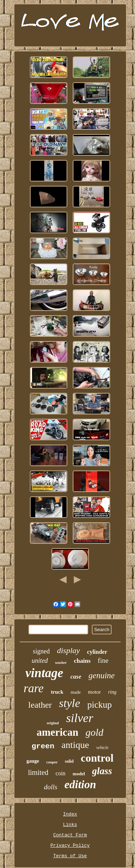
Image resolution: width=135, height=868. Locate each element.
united (40, 661)
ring (112, 692)
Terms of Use (70, 856)
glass (102, 771)
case (76, 677)
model (79, 774)
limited (38, 772)
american (58, 732)
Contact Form (70, 835)
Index (70, 814)
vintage (44, 673)
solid (69, 761)
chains (82, 661)
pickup (99, 705)
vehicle (102, 748)
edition (80, 784)
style (70, 703)
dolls (51, 787)
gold (95, 732)
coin (60, 773)
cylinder (97, 652)
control (97, 758)
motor (94, 692)
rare (34, 688)
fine (103, 660)
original (53, 723)
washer (61, 662)
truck (57, 692)
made (76, 692)
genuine (102, 676)
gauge (33, 761)
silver (80, 718)
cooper (52, 762)
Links (70, 825)
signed (41, 651)
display (68, 650)
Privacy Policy (70, 846)
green (43, 746)
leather (40, 705)
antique (75, 745)
